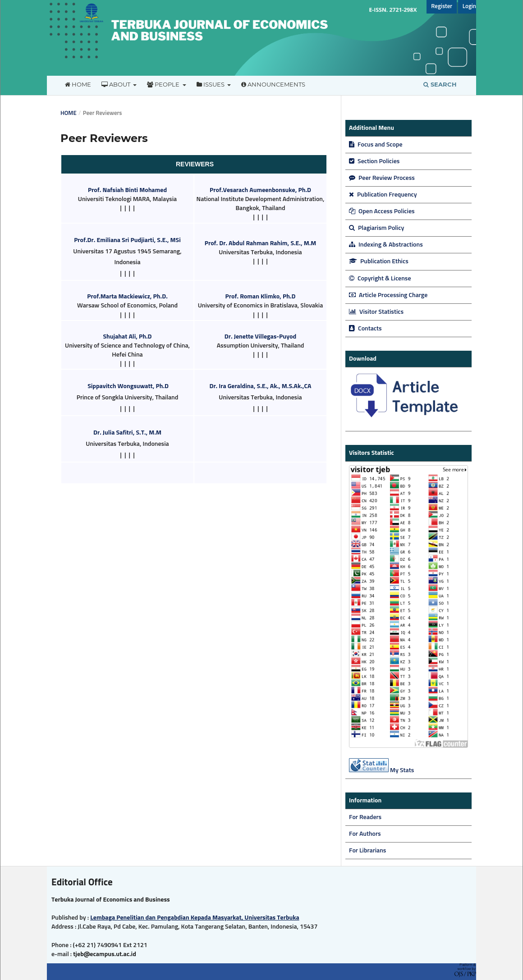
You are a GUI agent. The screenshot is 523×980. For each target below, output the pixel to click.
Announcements (273, 84)
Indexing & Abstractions (386, 245)
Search (440, 84)
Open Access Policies (382, 211)
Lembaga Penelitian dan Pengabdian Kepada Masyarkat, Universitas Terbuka (195, 918)
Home (78, 84)
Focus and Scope (376, 145)
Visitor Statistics (376, 312)
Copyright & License (380, 279)
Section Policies (374, 161)
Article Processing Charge (388, 295)
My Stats (402, 770)
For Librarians (367, 851)
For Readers (365, 817)
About (117, 84)
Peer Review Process (382, 178)
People (164, 84)
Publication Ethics (379, 261)
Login (469, 7)
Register (442, 7)
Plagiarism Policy (376, 228)
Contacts (365, 329)
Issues (211, 84)
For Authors (365, 834)
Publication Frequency (383, 195)
